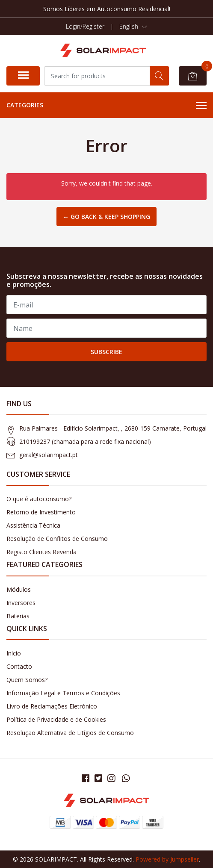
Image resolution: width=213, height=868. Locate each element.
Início (14, 653)
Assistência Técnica (33, 525)
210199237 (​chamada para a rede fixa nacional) (85, 441)
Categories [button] (106, 106)
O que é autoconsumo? (39, 499)
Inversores (21, 603)
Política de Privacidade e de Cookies (56, 719)
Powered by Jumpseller (167, 859)
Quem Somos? (27, 680)
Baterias (18, 616)
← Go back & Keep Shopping (106, 217)
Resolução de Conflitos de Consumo (57, 539)
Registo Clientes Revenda (41, 552)
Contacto (19, 666)
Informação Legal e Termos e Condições (63, 693)
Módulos (19, 589)
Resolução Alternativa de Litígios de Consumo (70, 733)
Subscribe (106, 352)
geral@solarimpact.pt (49, 455)
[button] (133, 27)
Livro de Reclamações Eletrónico (52, 706)
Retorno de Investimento (41, 512)
